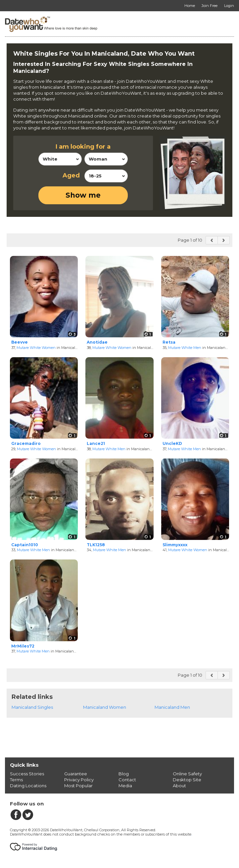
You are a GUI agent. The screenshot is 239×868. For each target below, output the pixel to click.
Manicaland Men (172, 707)
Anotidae (97, 342)
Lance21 (96, 443)
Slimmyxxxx (175, 545)
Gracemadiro (26, 443)
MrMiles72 (23, 646)
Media (125, 786)
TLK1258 (96, 545)
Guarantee (76, 774)
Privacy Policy (79, 780)
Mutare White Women (36, 348)
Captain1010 (25, 545)
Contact (127, 780)
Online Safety (187, 774)
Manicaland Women (105, 707)
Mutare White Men (185, 348)
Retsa (169, 342)
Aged (71, 175)
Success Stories (27, 774)
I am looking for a (83, 147)
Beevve (20, 342)
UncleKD (172, 443)
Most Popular (78, 786)
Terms (16, 780)
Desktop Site (187, 780)
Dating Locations (28, 786)
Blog (124, 774)
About (179, 786)
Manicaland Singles (32, 707)
